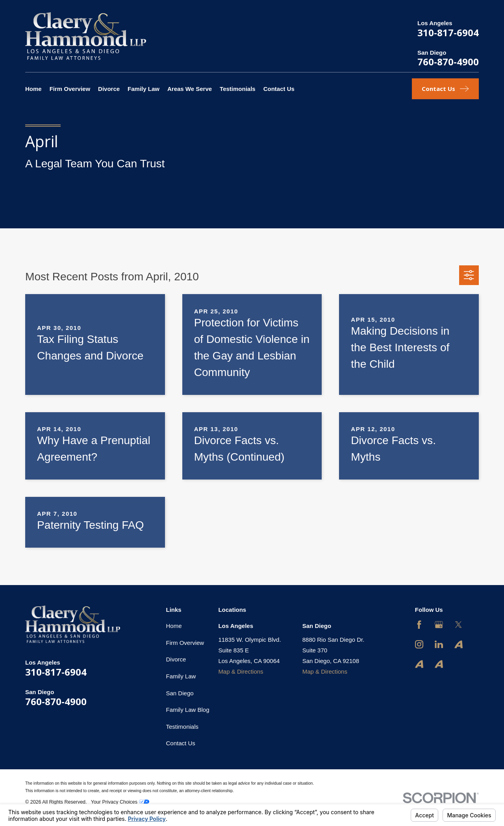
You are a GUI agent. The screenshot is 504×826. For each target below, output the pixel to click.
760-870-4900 (448, 62)
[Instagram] (419, 644)
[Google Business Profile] (439, 625)
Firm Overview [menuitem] (70, 89)
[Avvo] (459, 644)
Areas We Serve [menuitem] (190, 89)
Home (174, 626)
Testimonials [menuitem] (238, 89)
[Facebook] (419, 625)
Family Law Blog (188, 710)
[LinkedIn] (439, 644)
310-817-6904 (448, 32)
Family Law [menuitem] (144, 89)
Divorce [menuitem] (109, 89)
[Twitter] (459, 625)
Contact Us (181, 743)
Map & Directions (241, 671)
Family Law (181, 676)
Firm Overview (185, 643)
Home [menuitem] (33, 89)
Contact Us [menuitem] (279, 89)
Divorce (176, 659)
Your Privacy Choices (120, 802)
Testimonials (183, 727)
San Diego (180, 693)
